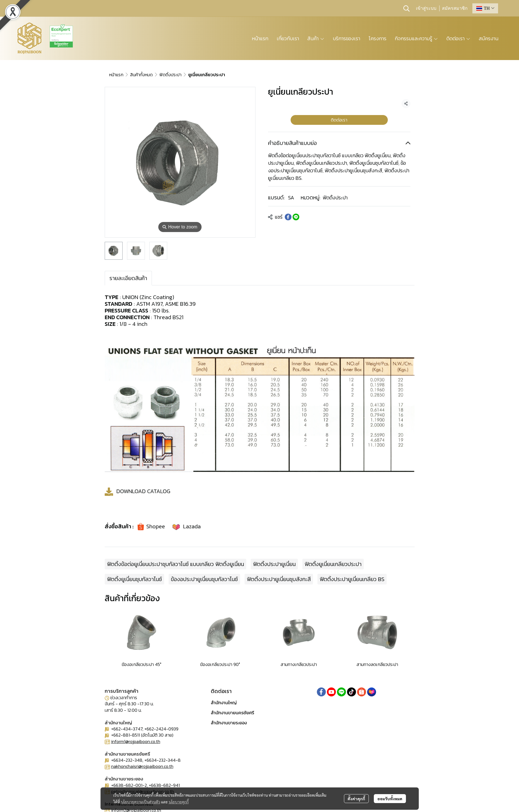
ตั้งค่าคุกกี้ (356, 799)
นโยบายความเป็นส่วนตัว (141, 802)
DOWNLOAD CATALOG (143, 491)
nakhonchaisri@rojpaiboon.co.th (142, 766)
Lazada (192, 526)
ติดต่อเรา (339, 120)
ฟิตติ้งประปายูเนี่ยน (274, 564)
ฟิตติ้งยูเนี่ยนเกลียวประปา (333, 564)
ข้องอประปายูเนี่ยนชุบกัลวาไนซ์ (204, 579)
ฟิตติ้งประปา (170, 75)
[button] (406, 8)
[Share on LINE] (296, 217)
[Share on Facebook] (288, 217)
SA (291, 198)
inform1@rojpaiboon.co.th (136, 741)
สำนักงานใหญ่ (224, 703)
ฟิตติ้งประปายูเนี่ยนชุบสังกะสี (279, 579)
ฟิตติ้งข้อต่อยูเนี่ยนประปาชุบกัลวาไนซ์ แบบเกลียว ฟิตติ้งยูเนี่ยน (175, 564)
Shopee (156, 526)
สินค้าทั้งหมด (141, 75)
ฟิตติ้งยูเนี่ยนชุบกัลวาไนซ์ (134, 579)
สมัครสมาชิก (455, 8)
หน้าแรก (116, 75)
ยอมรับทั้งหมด (390, 799)
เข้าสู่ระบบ (426, 8)
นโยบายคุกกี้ (179, 802)
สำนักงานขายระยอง (229, 723)
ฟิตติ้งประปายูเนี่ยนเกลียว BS (352, 579)
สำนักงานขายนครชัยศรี (232, 713)
